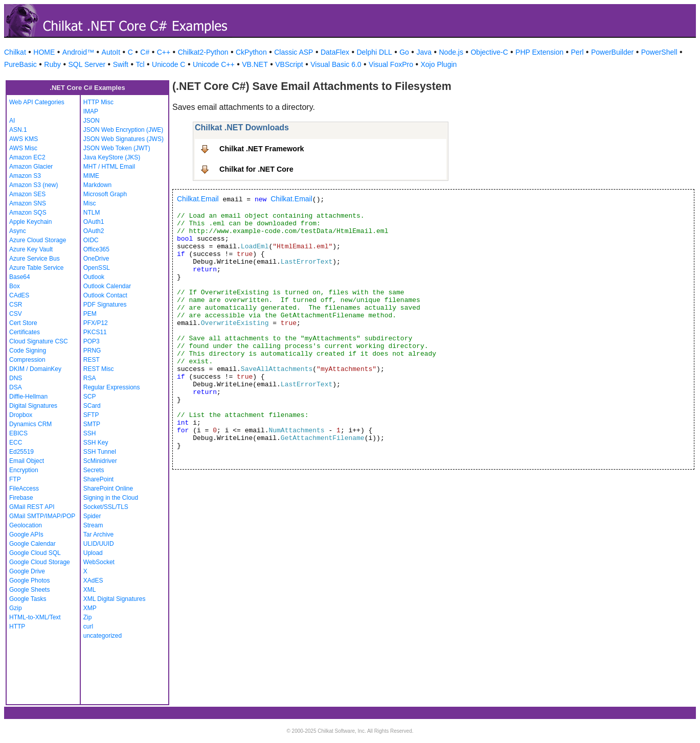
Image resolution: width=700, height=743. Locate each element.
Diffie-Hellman (28, 397)
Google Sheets (29, 590)
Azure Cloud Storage (38, 240)
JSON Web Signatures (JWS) (123, 139)
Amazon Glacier (31, 167)
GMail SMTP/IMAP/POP (42, 516)
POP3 (92, 341)
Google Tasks (28, 599)
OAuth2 (94, 231)
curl (88, 626)
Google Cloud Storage (40, 562)
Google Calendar (32, 544)
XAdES (93, 581)
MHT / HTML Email (109, 167)
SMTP (92, 424)
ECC (16, 443)
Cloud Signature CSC (39, 341)
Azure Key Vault (31, 249)
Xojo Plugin (439, 64)
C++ (164, 52)
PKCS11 (95, 332)
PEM (90, 314)
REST (92, 360)
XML (90, 590)
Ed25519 (21, 452)
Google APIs (26, 535)
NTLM (92, 213)
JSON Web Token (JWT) (117, 148)
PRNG (92, 351)
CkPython (251, 52)
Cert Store (23, 323)
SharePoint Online (108, 489)
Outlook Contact (105, 295)
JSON (92, 121)
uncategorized (103, 636)
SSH (90, 433)
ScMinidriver (100, 461)
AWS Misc (23, 148)
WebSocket (99, 562)
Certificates (25, 332)
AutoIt (111, 52)
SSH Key (96, 443)
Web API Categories (37, 102)
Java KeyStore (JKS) (112, 157)
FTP (15, 479)
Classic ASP (293, 52)
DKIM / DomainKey (35, 369)
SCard (92, 406)
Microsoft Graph (105, 194)
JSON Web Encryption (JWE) (123, 130)
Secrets (94, 470)
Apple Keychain (30, 222)
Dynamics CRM (30, 424)
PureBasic (20, 64)
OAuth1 (94, 222)
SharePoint (98, 479)
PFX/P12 (96, 323)
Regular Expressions (112, 387)
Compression (27, 360)
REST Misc (99, 369)
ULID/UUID (99, 544)
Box (15, 286)
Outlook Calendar (107, 286)
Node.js (451, 52)
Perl (578, 52)
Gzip (16, 608)
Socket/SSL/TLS (106, 507)
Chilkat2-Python (203, 52)
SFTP (91, 415)
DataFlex (335, 52)
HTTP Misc (98, 102)
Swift (121, 64)
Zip (88, 617)
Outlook (94, 277)
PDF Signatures (105, 305)
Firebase (21, 498)
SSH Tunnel (100, 452)
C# (145, 52)
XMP (90, 608)
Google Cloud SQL (35, 553)
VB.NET (255, 64)
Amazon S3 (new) (33, 185)
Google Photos (29, 581)
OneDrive (96, 259)
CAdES (19, 295)
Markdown (97, 185)
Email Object (27, 461)
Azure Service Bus (35, 259)
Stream (93, 525)
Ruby (52, 64)
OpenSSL (97, 268)
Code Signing (28, 351)
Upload (93, 553)
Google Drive (27, 571)
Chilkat (15, 52)
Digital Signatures (33, 406)
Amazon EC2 (27, 157)
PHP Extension (539, 52)
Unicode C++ (214, 64)
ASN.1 (18, 130)
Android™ (78, 52)
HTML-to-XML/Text (35, 617)
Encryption (24, 470)
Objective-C (489, 52)
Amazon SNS (28, 203)
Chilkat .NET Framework (262, 149)
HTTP (17, 626)
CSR (16, 305)
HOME (44, 52)
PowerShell (659, 52)
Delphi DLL (374, 52)
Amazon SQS (28, 213)
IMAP (91, 111)
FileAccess (24, 489)
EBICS (18, 433)
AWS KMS (24, 139)
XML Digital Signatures (115, 599)
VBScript (289, 64)
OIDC (91, 240)
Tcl (140, 64)
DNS (16, 378)
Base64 (20, 277)
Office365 (96, 249)
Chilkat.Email (198, 199)
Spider (92, 516)
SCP (90, 397)
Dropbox (21, 415)
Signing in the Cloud (111, 498)
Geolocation (26, 525)
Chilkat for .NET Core (256, 169)
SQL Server (87, 64)
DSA (16, 387)
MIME (91, 176)
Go (404, 52)
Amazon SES (27, 194)
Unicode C (168, 64)
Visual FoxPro (391, 64)
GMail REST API (32, 507)
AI (12, 121)
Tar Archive (98, 535)
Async (18, 231)
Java (424, 52)
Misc (90, 203)
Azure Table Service (37, 268)
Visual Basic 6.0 (336, 64)
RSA (90, 378)
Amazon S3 (25, 176)
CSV (16, 314)
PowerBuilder (612, 52)
